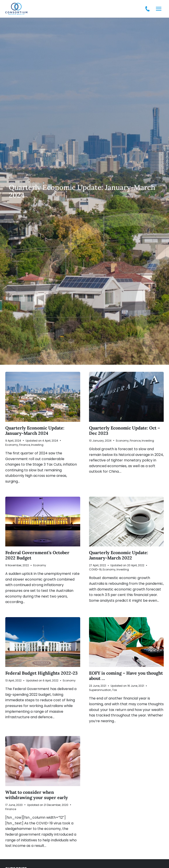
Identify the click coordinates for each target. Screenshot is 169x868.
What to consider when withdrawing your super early (37, 795)
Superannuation (100, 690)
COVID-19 (95, 569)
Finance (25, 445)
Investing (37, 445)
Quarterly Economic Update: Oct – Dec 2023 (124, 430)
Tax (115, 690)
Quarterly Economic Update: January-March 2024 (35, 430)
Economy (12, 445)
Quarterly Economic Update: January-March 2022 (119, 555)
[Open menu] (159, 9)
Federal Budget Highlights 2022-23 (41, 673)
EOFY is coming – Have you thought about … (126, 676)
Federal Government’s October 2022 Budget (37, 555)
